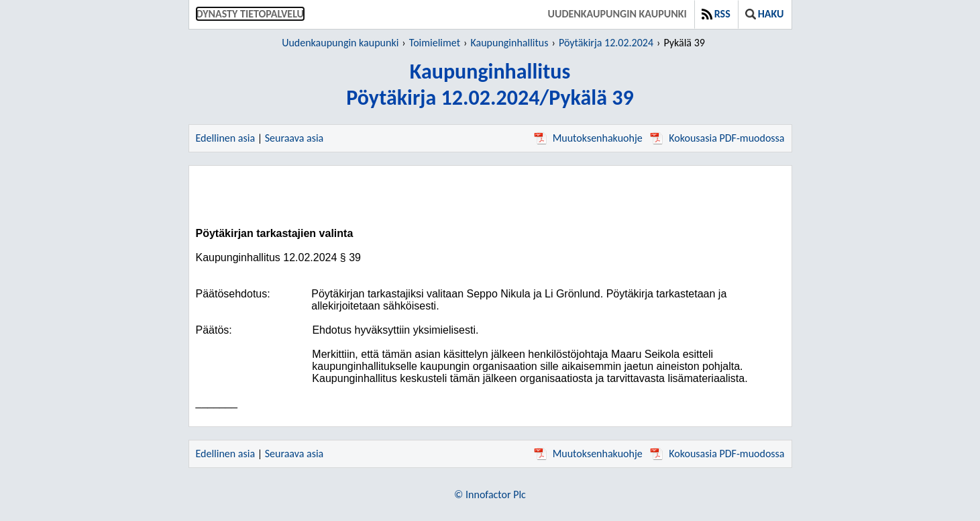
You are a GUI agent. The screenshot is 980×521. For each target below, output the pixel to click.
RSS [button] (716, 14)
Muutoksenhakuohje (588, 138)
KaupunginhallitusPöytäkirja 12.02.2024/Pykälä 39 (490, 85)
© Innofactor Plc (490, 494)
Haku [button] (765, 14)
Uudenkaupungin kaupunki (617, 14)
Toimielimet (435, 43)
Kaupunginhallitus (509, 43)
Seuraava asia (294, 138)
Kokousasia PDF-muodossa (717, 138)
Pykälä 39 (684, 43)
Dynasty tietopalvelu (251, 14)
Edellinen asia (226, 138)
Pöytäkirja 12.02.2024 (606, 43)
